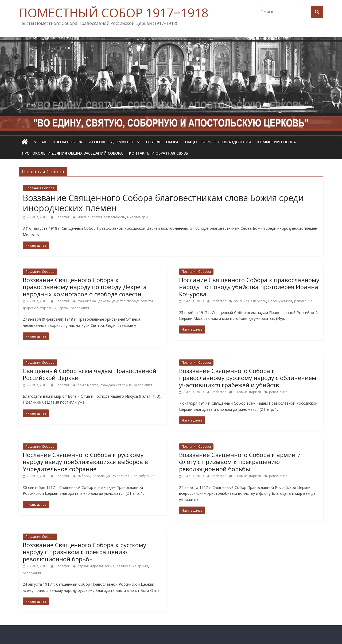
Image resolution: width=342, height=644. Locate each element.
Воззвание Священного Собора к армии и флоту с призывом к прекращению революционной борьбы (240, 462)
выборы (84, 476)
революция (80, 308)
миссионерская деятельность (101, 217)
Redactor (63, 217)
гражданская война (116, 385)
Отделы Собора (162, 142)
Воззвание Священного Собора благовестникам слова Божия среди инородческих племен (163, 203)
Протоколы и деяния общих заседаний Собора (72, 153)
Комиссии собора (277, 142)
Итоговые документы (112, 142)
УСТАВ (40, 142)
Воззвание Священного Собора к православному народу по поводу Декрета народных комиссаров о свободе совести (85, 287)
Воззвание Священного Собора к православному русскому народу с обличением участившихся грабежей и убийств (248, 378)
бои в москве (88, 385)
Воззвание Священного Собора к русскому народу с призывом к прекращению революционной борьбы (84, 552)
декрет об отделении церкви (46, 308)
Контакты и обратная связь (159, 153)
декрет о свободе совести (132, 301)
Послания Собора (40, 188)
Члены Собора (67, 142)
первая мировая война (96, 566)
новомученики (280, 301)
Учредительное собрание (134, 476)
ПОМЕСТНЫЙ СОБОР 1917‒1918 (114, 13)
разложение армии (132, 566)
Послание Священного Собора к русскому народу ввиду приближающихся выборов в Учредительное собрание (85, 462)
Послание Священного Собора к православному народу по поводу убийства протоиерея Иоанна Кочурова (249, 287)
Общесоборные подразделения (218, 142)
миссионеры (137, 217)
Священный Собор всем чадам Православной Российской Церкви (90, 374)
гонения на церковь (94, 301)
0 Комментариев (245, 392)
